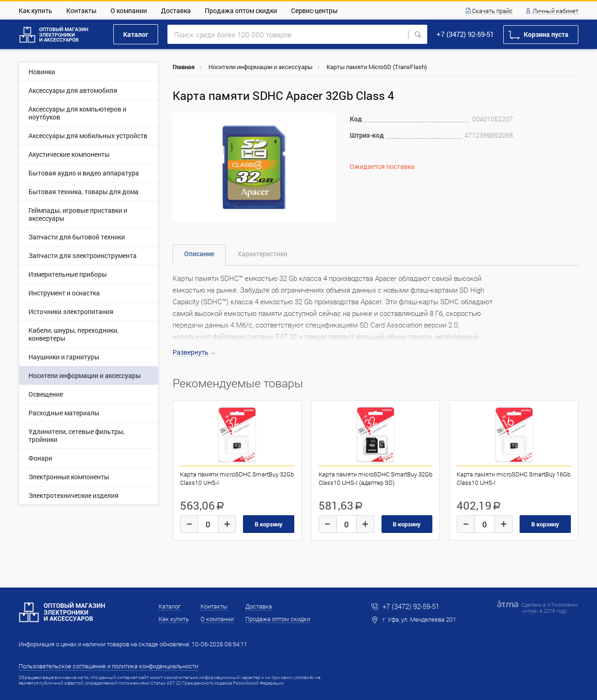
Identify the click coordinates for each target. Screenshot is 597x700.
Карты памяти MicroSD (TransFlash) (377, 67)
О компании (129, 10)
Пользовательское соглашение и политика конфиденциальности (108, 666)
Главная (184, 67)
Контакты (81, 10)
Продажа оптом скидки (241, 10)
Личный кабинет (555, 11)
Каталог (136, 34)
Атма (530, 611)
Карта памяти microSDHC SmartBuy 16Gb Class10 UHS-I (514, 478)
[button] (327, 121)
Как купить (35, 10)
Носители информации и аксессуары (260, 67)
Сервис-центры (314, 10)
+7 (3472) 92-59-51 (465, 34)
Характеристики (262, 254)
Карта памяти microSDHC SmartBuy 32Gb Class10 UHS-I (237, 478)
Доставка (176, 10)
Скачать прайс (492, 11)
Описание (199, 254)
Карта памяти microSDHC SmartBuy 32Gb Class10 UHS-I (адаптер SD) (375, 478)
